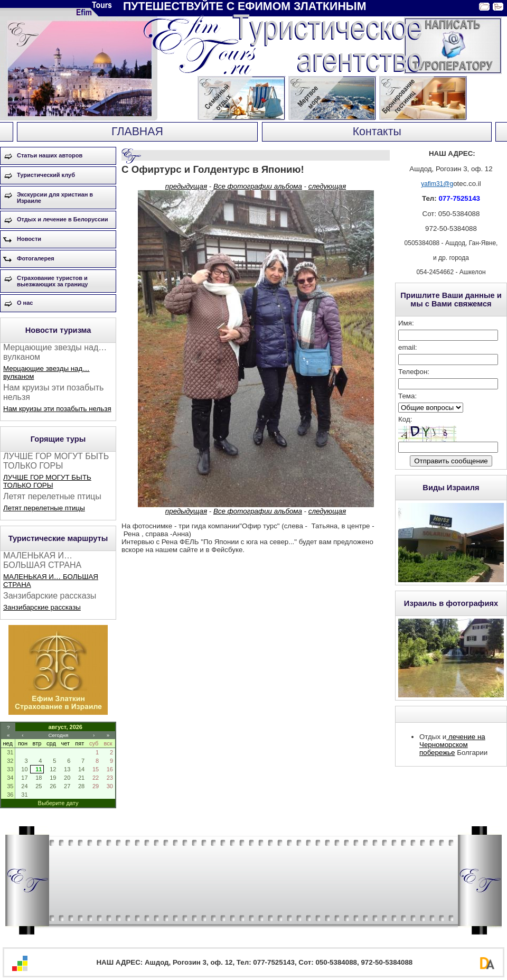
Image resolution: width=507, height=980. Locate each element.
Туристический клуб (46, 175)
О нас (25, 303)
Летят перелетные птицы (44, 508)
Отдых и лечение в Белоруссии (63, 219)
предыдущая (186, 186)
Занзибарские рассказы (42, 607)
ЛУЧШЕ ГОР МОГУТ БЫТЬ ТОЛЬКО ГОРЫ (47, 481)
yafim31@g (437, 184)
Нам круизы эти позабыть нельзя (57, 409)
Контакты (377, 132)
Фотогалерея (36, 258)
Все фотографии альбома (258, 186)
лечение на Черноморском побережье (452, 745)
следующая (327, 186)
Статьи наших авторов (50, 155)
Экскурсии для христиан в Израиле (55, 198)
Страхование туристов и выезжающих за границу (52, 281)
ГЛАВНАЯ (137, 132)
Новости (29, 239)
